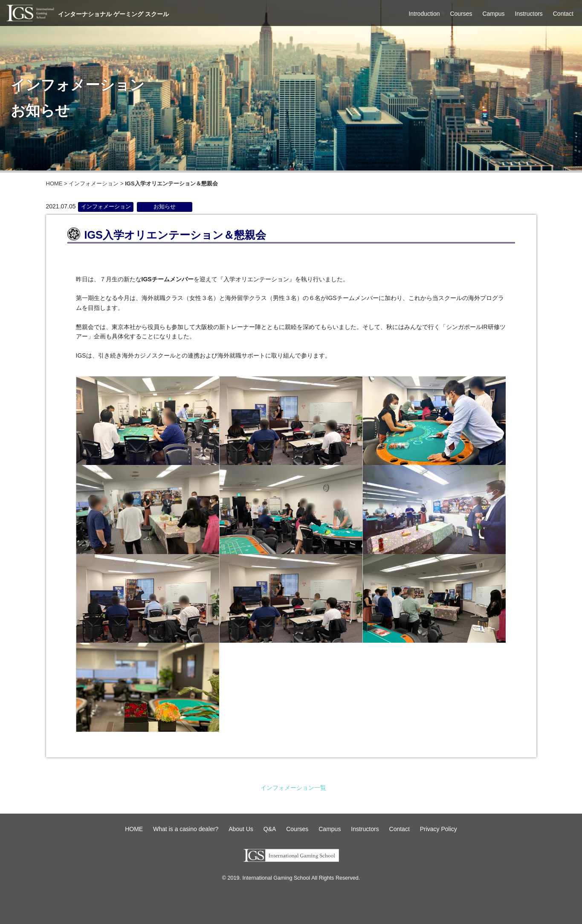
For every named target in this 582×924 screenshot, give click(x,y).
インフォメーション (94, 183)
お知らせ (165, 207)
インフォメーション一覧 (293, 788)
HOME (54, 183)
